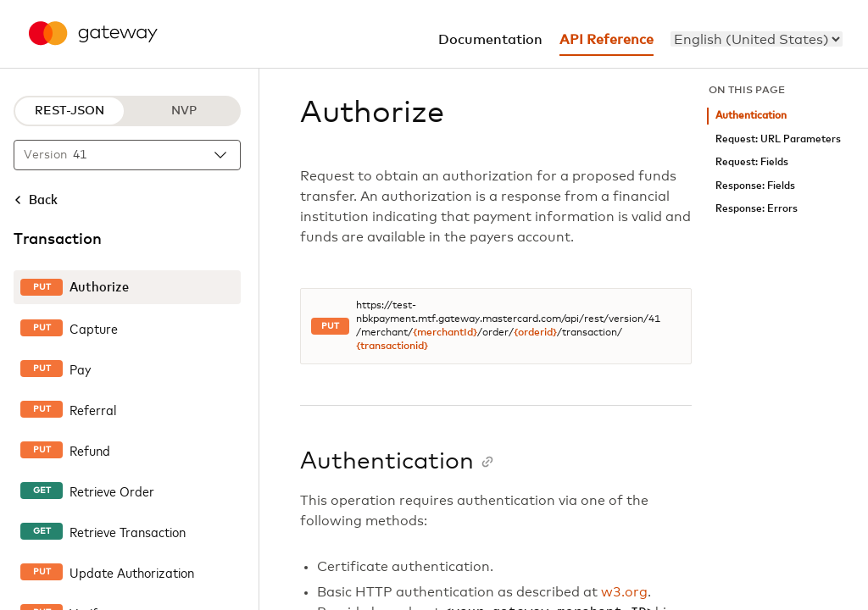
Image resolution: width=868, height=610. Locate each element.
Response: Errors (757, 209)
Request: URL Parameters (778, 139)
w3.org (624, 592)
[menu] (757, 39)
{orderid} (535, 333)
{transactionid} (392, 347)
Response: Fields (755, 186)
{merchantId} (445, 333)
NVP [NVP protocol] (184, 111)
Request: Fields (752, 162)
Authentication (751, 116)
